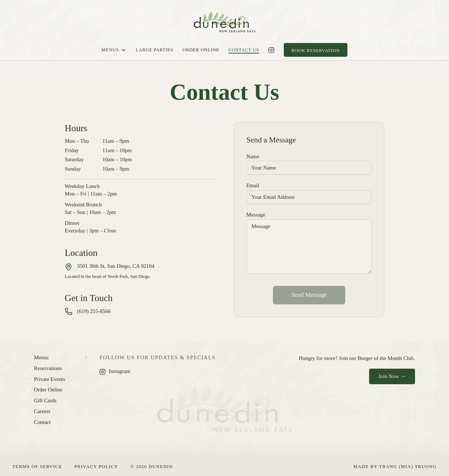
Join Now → (392, 376)
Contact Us (244, 50)
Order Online (201, 50)
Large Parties (155, 50)
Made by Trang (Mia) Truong (395, 467)
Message (256, 215)
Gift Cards (45, 400)
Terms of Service (37, 467)
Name (253, 156)
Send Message (309, 295)
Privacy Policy (96, 467)
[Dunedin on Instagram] (271, 50)
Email (253, 185)
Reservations (48, 368)
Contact (42, 422)
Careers (42, 411)
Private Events (50, 379)
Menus (114, 50)
